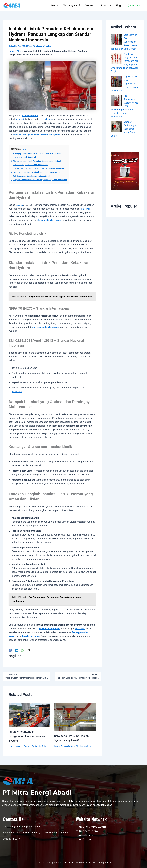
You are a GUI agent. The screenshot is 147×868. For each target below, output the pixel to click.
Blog (19, 51)
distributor (82, 629)
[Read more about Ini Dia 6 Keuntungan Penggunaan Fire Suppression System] (30, 715)
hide (24, 149)
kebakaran (47, 119)
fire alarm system (32, 636)
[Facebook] (10, 650)
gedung (20, 205)
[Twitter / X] (29, 650)
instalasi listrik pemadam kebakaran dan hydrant (46, 135)
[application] (95, 6)
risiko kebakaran (31, 115)
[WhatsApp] (135, 6)
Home (12, 51)
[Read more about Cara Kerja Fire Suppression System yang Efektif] (75, 717)
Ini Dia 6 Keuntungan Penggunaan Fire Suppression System (28, 736)
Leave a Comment (17, 746)
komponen (85, 209)
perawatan (17, 391)
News (29, 746)
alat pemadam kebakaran (50, 220)
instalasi (20, 119)
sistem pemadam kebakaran (46, 327)
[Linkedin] (17, 650)
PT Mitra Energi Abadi (50, 629)
